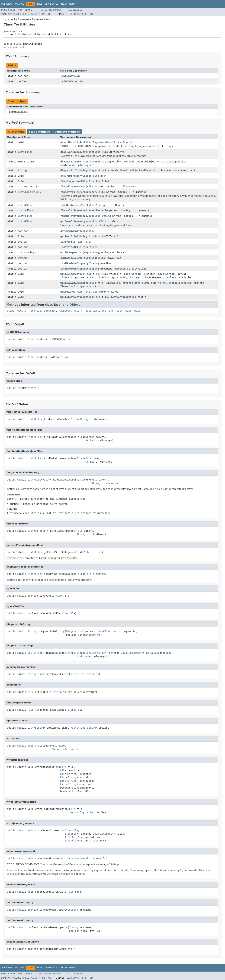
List (21, 152)
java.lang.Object (14, 31)
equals (22, 311)
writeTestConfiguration (77, 297)
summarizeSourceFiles (75, 258)
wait (120, 311)
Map (86, 252)
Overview (7, 4)
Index (64, 4)
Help (72, 4)
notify (78, 311)
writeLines (68, 292)
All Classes (75, 10)
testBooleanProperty (75, 263)
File (28, 152)
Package (19, 4)
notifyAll (92, 311)
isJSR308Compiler (72, 81)
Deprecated (52, 4)
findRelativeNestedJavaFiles (81, 210)
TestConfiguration (123, 297)
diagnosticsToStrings (75, 162)
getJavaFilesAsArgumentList (80, 221)
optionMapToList (72, 252)
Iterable (97, 162)
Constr (36, 14)
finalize (35, 311)
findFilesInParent (73, 187)
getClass (50, 311)
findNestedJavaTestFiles (78, 205)
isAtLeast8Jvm (70, 76)
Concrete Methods (67, 132)
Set (20, 162)
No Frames (55, 10)
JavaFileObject (146, 162)
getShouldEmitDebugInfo (77, 231)
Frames (43, 10)
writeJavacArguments (75, 283)
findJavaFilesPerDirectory (79, 192)
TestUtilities (17, 112)
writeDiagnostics (72, 274)
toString (108, 311)
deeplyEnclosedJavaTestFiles (81, 152)
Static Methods (39, 132)
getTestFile (69, 236)
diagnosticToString (74, 170)
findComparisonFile (74, 181)
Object (20, 47)
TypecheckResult (104, 142)
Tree (40, 4)
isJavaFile (68, 242)
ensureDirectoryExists (76, 176)
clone (11, 311)
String (28, 162)
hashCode (65, 311)
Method (47, 14)
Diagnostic (112, 162)
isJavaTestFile (71, 247)
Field (26, 14)
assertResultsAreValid (76, 142)
